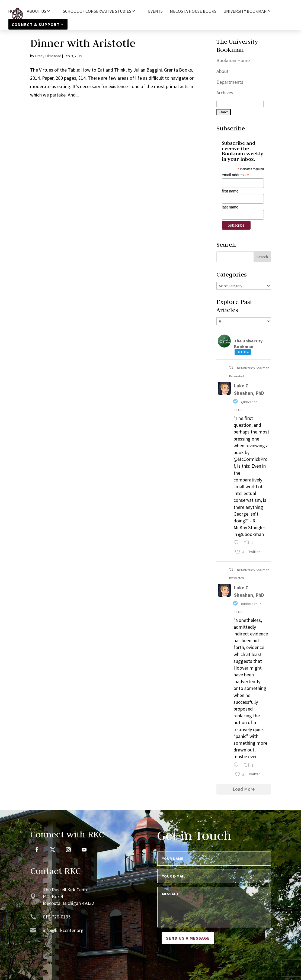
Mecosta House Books (193, 12)
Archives (225, 93)
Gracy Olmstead (48, 56)
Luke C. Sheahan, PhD (249, 389)
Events (155, 12)
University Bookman (245, 11)
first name (230, 191)
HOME (14, 12)
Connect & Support (36, 24)
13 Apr (238, 410)
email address (235, 175)
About (222, 71)
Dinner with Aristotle (83, 43)
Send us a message (188, 938)
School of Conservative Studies (97, 11)
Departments (230, 82)
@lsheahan (249, 402)
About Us (36, 11)
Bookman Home (233, 60)
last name (230, 207)
